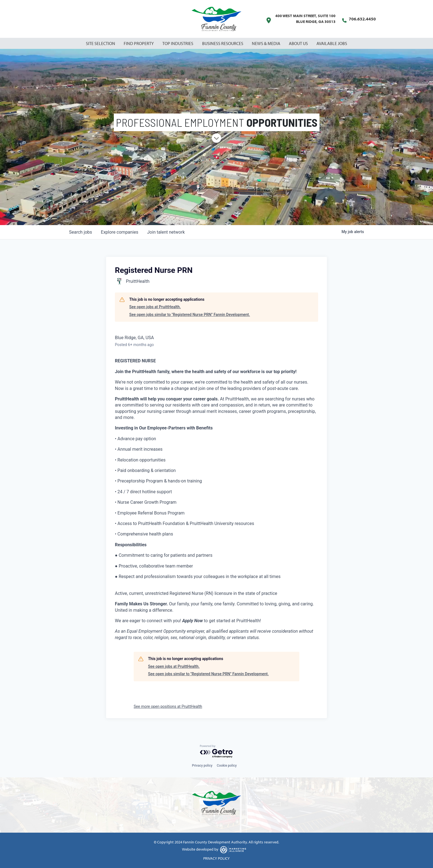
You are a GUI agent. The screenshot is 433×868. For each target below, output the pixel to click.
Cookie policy (227, 766)
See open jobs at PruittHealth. (155, 307)
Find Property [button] (139, 43)
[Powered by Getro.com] (216, 752)
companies (119, 232)
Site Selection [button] (101, 43)
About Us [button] (299, 43)
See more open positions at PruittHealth (168, 706)
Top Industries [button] (178, 43)
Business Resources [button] (223, 43)
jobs (80, 232)
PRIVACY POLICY (216, 858)
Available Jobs (332, 43)
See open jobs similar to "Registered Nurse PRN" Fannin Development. (190, 315)
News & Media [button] (266, 43)
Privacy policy (202, 766)
